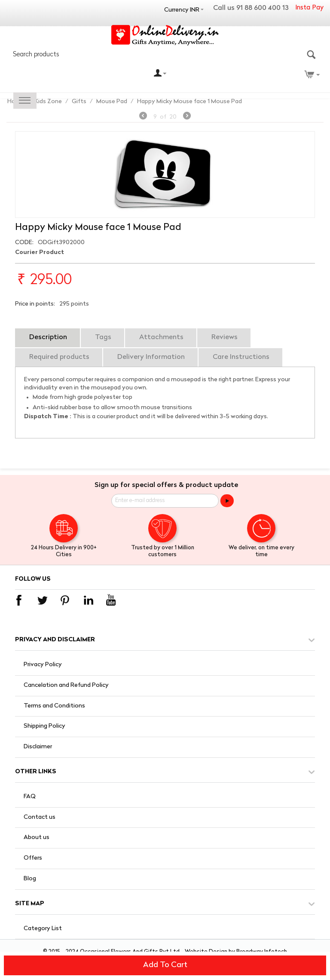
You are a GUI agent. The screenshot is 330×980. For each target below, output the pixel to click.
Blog (30, 879)
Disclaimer (38, 747)
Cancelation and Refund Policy (66, 685)
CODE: (24, 243)
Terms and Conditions (54, 706)
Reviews (225, 337)
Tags (103, 337)
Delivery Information (151, 357)
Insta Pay (309, 8)
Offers (33, 858)
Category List (43, 929)
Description (48, 337)
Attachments (161, 337)
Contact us (40, 817)
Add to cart (165, 965)
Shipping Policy (44, 726)
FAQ (30, 797)
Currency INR (182, 10)
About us (37, 838)
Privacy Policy (43, 665)
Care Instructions (241, 357)
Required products (59, 357)
